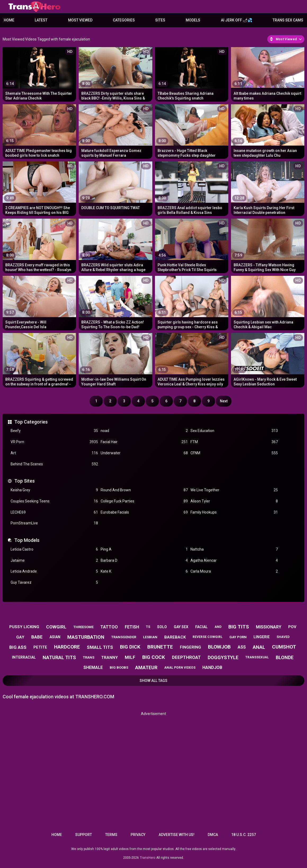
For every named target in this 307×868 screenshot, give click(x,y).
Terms (111, 835)
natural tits (59, 657)
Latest (41, 20)
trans (89, 657)
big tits (239, 627)
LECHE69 (54, 512)
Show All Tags (153, 681)
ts (148, 627)
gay (20, 637)
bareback (175, 637)
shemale (93, 667)
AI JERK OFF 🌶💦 (237, 20)
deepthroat (186, 657)
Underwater (144, 453)
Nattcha (234, 549)
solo (162, 627)
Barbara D (144, 561)
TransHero (148, 858)
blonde (285, 657)
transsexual (257, 657)
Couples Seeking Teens (54, 501)
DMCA (213, 835)
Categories (124, 20)
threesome (83, 627)
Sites (160, 20)
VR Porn (54, 442)
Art (54, 453)
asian (55, 637)
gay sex (181, 627)
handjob (212, 667)
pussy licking (24, 627)
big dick (130, 647)
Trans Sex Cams (288, 20)
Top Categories (31, 422)
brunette (160, 647)
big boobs (119, 667)
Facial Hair (144, 442)
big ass (18, 647)
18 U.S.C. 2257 (244, 835)
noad (144, 431)
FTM (234, 442)
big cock (154, 657)
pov (292, 627)
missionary (269, 627)
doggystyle (223, 657)
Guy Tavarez (54, 583)
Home (9, 20)
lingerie (262, 637)
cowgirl (56, 627)
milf (130, 657)
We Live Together (234, 490)
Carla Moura (234, 571)
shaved (283, 637)
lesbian (150, 637)
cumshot (284, 647)
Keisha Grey (54, 490)
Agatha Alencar (234, 561)
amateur (146, 667)
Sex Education (234, 431)
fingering (190, 647)
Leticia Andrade (54, 571)
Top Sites (25, 481)
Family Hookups (234, 512)
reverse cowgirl (208, 637)
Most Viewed (80, 20)
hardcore (67, 647)
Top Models (27, 540)
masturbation (86, 637)
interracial (24, 657)
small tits (100, 647)
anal (259, 647)
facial (201, 627)
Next (224, 401)
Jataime (54, 561)
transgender (124, 637)
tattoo (109, 627)
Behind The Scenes (54, 464)
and (218, 627)
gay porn (238, 637)
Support (84, 835)
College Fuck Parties (144, 501)
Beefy (54, 431)
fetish (132, 627)
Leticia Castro (54, 549)
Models (193, 20)
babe (37, 637)
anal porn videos (180, 668)
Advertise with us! (177, 835)
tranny (110, 658)
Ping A (144, 549)
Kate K (144, 571)
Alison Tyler (234, 501)
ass (242, 647)
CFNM (234, 453)
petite (40, 647)
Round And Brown (144, 490)
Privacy (138, 835)
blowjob (219, 647)
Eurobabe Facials (144, 512)
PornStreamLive (54, 523)
